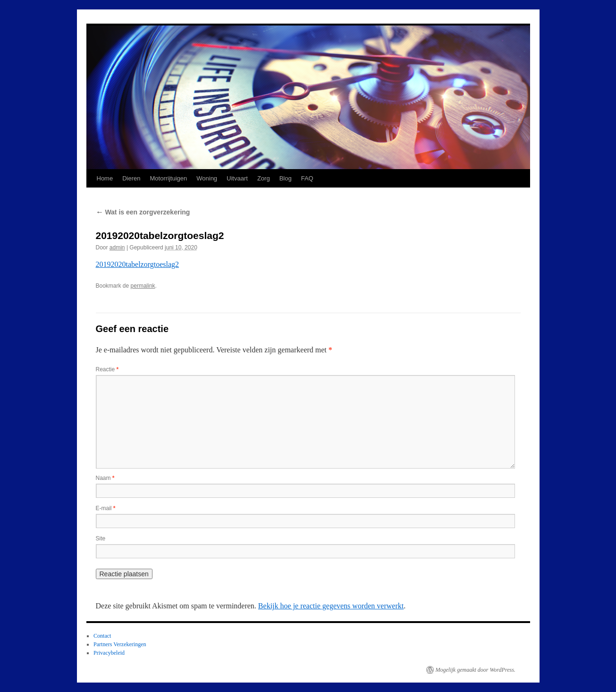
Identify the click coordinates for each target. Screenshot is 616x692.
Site (101, 538)
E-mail (106, 508)
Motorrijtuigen (168, 178)
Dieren (131, 178)
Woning (207, 178)
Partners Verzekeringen (120, 644)
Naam (105, 478)
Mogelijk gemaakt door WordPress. (476, 670)
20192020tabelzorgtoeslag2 (138, 264)
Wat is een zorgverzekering (143, 212)
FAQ (307, 178)
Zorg (264, 178)
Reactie (107, 369)
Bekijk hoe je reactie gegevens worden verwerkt (331, 606)
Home (105, 178)
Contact (102, 636)
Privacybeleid (109, 653)
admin (117, 248)
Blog (286, 178)
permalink (143, 286)
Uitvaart (237, 178)
